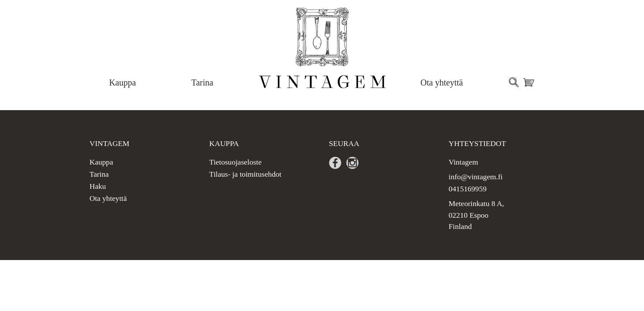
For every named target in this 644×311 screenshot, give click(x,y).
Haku (98, 186)
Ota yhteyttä (442, 83)
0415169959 (468, 189)
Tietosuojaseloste (236, 162)
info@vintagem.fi (476, 177)
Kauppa (123, 83)
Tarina (203, 83)
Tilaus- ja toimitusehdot (245, 174)
